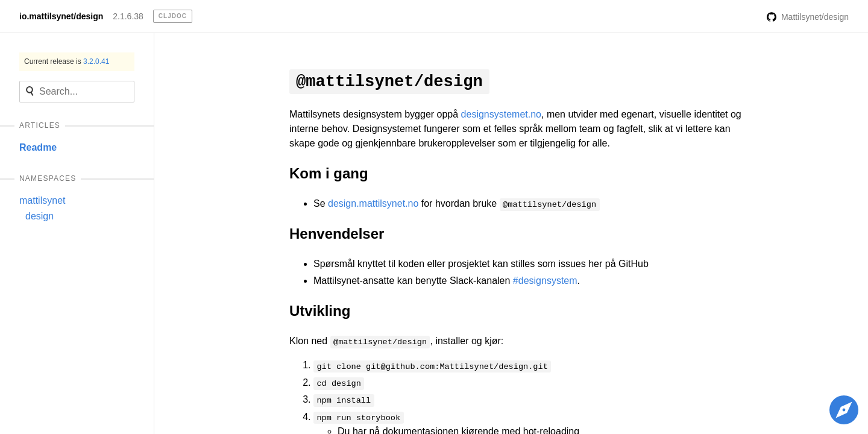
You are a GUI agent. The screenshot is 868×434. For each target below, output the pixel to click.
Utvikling (320, 311)
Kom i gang (329, 173)
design (39, 216)
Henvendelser (337, 234)
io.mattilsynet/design (61, 16)
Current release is (67, 61)
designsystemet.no (501, 114)
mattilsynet (42, 200)
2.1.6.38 (128, 16)
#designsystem (545, 281)
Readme (38, 147)
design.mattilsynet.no (373, 203)
